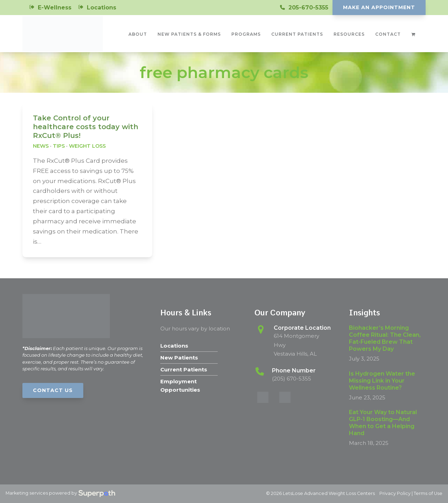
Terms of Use (428, 493)
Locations (101, 8)
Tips (59, 146)
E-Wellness (55, 8)
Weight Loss (87, 146)
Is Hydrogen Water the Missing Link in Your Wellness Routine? (382, 381)
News (41, 146)
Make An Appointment (379, 7)
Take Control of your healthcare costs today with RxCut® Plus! (86, 127)
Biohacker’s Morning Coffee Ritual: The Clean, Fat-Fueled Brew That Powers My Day (385, 338)
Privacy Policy (395, 493)
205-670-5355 (308, 8)
